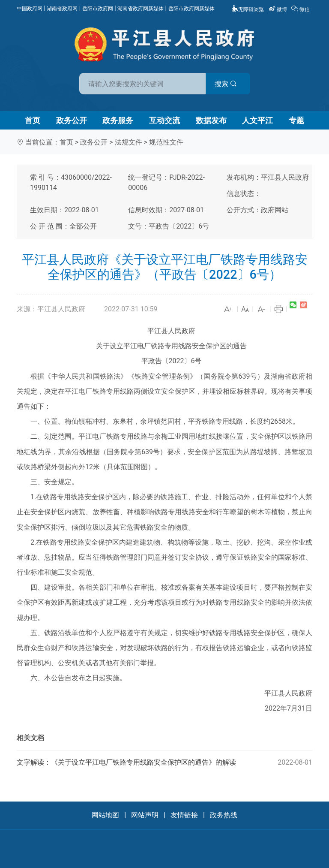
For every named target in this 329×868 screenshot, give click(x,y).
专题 (296, 120)
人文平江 (257, 120)
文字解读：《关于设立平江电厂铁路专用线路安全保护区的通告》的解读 (164, 763)
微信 (301, 9)
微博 (278, 9)
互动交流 (164, 120)
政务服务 (118, 120)
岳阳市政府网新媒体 (191, 9)
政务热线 (224, 815)
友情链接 (184, 815)
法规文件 (129, 142)
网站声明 (145, 815)
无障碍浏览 (248, 9)
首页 (33, 120)
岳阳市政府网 (98, 9)
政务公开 (72, 120)
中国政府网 (30, 9)
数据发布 (211, 120)
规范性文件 (166, 142)
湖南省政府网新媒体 (141, 9)
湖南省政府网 (62, 9)
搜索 (226, 84)
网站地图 (105, 815)
